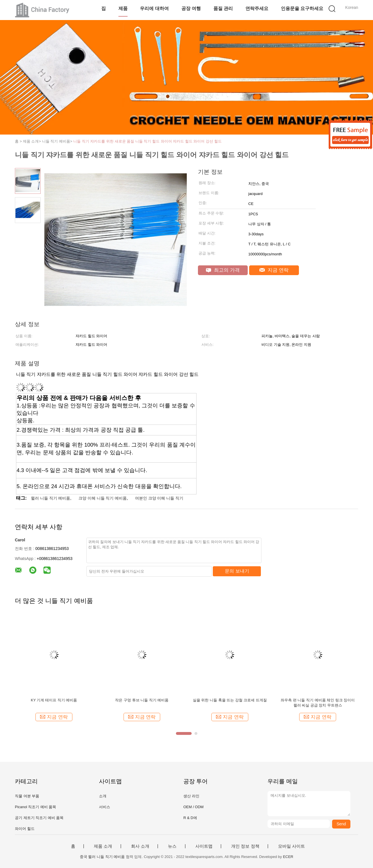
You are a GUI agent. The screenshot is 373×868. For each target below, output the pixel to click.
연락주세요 (257, 8)
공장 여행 (191, 8)
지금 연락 (274, 270)
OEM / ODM (194, 807)
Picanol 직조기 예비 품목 (35, 807)
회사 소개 (140, 846)
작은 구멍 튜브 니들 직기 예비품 (142, 700)
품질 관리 (223, 8)
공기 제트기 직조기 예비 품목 (39, 818)
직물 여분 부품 (27, 796)
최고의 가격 (223, 270)
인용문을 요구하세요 (302, 8)
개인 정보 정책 (245, 846)
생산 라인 (191, 796)
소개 (103, 796)
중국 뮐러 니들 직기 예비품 (102, 857)
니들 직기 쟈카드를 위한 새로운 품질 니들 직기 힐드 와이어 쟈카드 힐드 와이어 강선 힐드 (147, 141)
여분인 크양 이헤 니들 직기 (159, 498)
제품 (123, 8)
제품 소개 (103, 846)
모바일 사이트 (291, 846)
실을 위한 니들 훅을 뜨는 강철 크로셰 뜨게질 (230, 700)
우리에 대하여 (154, 8)
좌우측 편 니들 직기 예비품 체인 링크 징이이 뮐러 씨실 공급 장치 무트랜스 (318, 703)
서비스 (105, 807)
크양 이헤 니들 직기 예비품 (103, 498)
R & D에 (190, 818)
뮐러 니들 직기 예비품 (51, 498)
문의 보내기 (237, 571)
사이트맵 (204, 846)
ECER (288, 857)
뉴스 (172, 846)
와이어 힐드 (25, 829)
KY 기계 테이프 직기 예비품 (54, 700)
